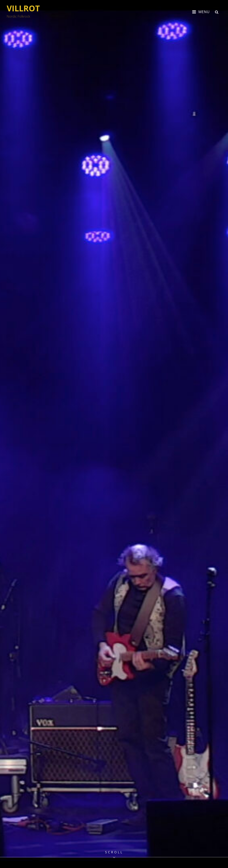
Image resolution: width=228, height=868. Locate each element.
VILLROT (23, 8)
